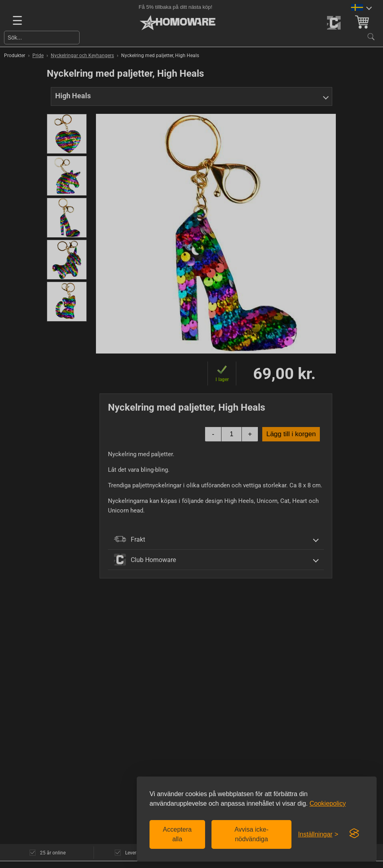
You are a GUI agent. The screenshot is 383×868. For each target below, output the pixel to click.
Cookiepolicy (328, 803)
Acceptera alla (177, 834)
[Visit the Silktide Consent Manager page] (354, 834)
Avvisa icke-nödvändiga (251, 834)
